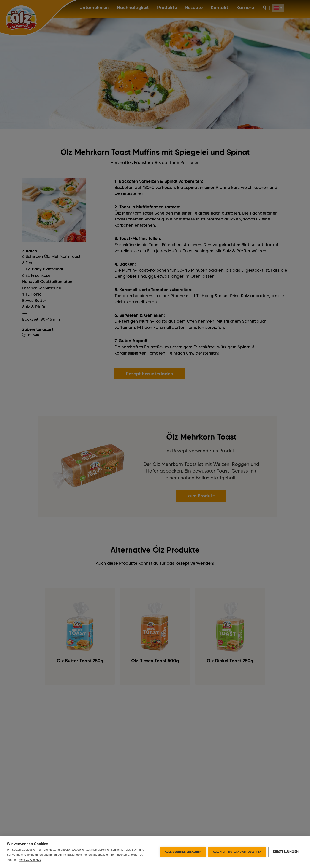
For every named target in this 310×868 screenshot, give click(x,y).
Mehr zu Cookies (30, 860)
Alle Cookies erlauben (183, 852)
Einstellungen (286, 852)
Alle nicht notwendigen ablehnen (237, 852)
